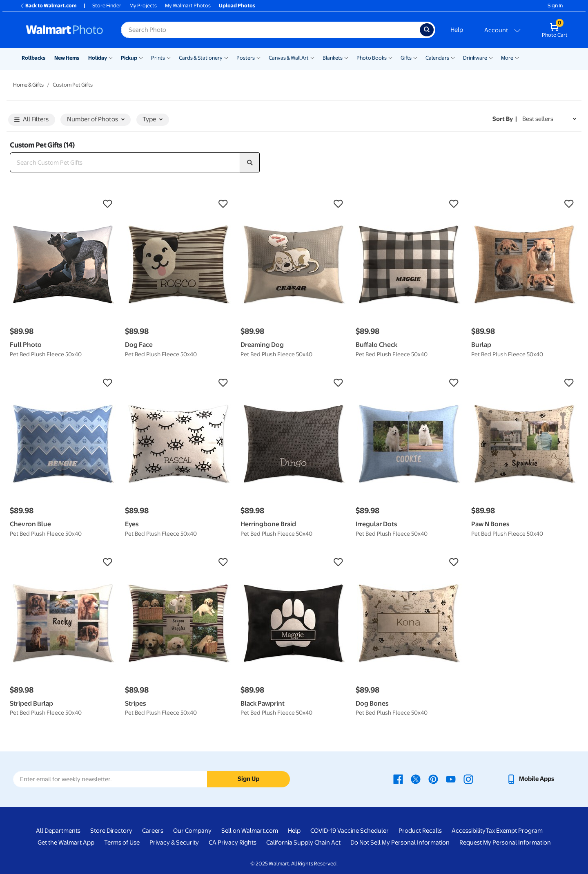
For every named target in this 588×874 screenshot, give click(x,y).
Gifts (406, 58)
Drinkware (475, 58)
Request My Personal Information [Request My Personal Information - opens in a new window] (505, 843)
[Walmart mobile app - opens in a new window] (530, 779)
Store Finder (107, 6)
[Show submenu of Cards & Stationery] (226, 57)
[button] (63, 204)
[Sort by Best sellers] (549, 119)
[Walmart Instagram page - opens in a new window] (468, 779)
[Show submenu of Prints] (169, 57)
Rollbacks (33, 58)
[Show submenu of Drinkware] (491, 57)
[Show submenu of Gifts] (415, 57)
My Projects (143, 6)
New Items (67, 58)
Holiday (98, 58)
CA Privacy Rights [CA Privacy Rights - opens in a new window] (233, 843)
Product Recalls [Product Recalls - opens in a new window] (420, 831)
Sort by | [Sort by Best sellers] (505, 119)
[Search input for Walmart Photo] (270, 30)
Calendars (437, 58)
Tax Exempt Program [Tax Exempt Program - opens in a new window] (514, 831)
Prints (158, 58)
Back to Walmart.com (48, 6)
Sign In (555, 6)
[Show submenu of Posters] (258, 57)
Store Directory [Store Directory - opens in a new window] (111, 831)
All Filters (31, 120)
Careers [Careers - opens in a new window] (153, 831)
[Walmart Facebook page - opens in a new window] (398, 779)
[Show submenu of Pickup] (141, 57)
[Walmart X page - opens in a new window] (416, 779)
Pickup (129, 58)
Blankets (333, 58)
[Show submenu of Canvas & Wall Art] (312, 57)
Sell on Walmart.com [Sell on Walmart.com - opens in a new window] (250, 831)
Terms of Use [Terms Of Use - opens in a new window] (122, 843)
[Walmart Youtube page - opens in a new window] (451, 779)
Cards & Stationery (201, 58)
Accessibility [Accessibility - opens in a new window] (469, 831)
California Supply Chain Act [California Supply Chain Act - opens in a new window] (303, 843)
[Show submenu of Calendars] (453, 57)
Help (457, 30)
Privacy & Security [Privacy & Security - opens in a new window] (174, 843)
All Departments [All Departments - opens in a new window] (58, 831)
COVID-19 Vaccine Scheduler (350, 831)
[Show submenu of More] (517, 57)
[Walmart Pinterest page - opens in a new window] (433, 779)
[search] (250, 163)
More (507, 58)
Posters (246, 58)
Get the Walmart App (66, 843)
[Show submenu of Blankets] (346, 57)
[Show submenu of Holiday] (111, 57)
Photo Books (372, 58)
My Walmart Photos (188, 6)
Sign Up (248, 779)
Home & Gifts (28, 85)
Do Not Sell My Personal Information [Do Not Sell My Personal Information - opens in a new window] (400, 843)
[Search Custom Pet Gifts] (125, 163)
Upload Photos (237, 6)
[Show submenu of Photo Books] (390, 57)
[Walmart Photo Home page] (65, 30)
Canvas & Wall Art (289, 58)
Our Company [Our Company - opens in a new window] (192, 831)
